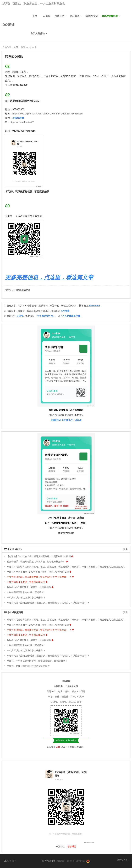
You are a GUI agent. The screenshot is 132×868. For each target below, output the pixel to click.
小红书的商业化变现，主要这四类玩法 (26, 582)
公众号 (9, 216)
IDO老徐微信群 (111, 16)
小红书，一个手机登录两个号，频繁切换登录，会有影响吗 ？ (37, 661)
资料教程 (76, 16)
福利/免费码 (92, 16)
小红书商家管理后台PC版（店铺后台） (26, 592)
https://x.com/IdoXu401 (22, 122)
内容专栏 (60, 16)
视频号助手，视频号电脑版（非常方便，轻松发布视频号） (36, 562)
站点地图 (10, 861)
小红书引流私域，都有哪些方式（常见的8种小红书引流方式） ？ (39, 577)
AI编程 (47, 16)
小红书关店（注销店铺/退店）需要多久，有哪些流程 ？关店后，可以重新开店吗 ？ (48, 603)
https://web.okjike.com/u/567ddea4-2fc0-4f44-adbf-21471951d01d (48, 114)
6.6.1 (123, 860)
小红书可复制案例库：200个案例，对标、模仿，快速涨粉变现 (38, 572)
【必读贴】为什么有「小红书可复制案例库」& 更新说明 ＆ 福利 (39, 556)
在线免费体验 (39, 33)
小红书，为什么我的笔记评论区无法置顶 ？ (28, 666)
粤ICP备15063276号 (76, 861)
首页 (35, 16)
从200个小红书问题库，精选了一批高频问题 (29, 587)
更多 (125, 549)
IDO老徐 (8, 25)
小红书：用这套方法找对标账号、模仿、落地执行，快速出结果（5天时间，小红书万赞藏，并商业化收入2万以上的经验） (67, 567)
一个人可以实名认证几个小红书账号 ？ (26, 598)
